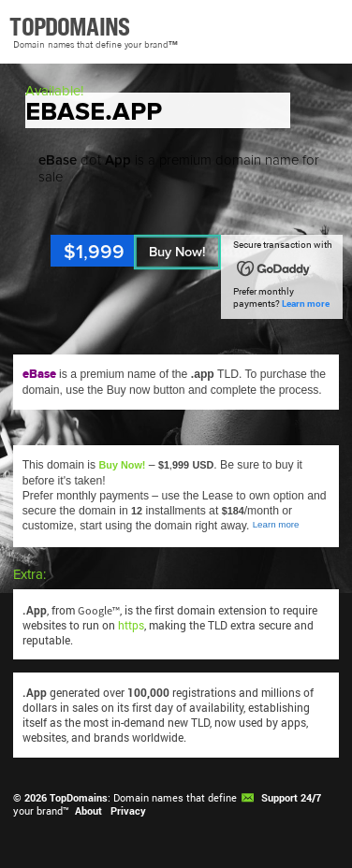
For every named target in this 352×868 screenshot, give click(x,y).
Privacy (128, 811)
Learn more (306, 304)
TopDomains (79, 798)
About (88, 811)
